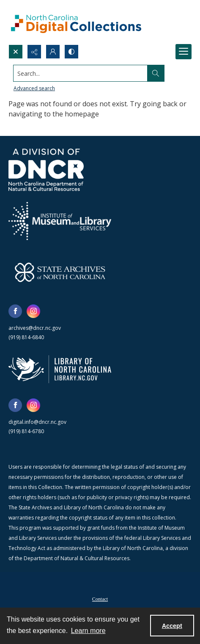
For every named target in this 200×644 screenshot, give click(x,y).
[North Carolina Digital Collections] (76, 22)
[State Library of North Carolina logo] (60, 369)
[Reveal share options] (34, 52)
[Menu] (184, 52)
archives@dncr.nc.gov (35, 328)
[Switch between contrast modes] (71, 52)
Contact (100, 599)
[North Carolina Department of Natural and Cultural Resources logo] (46, 170)
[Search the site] (81, 73)
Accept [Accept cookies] (172, 626)
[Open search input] (16, 52)
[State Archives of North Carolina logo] (60, 272)
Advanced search (34, 88)
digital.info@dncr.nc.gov (37, 422)
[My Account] (53, 52)
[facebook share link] (15, 311)
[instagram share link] (33, 311)
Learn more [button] (88, 631)
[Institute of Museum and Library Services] (60, 221)
